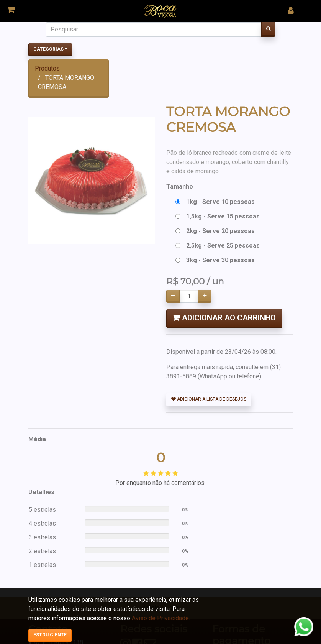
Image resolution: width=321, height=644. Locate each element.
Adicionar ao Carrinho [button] (224, 318)
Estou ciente (50, 635)
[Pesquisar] (268, 30)
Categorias (48, 49)
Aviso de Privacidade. (161, 618)
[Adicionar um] (205, 296)
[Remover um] (173, 296)
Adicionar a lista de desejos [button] (209, 399)
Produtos (47, 68)
